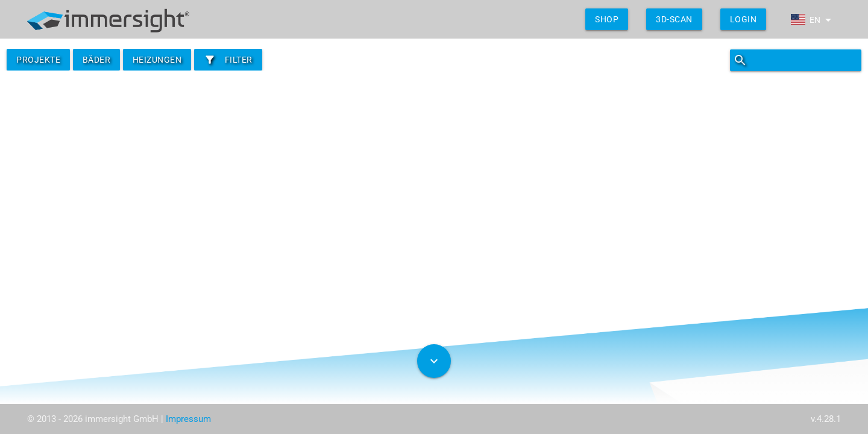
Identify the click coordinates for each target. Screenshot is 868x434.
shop (607, 19)
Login (744, 19)
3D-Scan (674, 19)
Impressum (188, 419)
